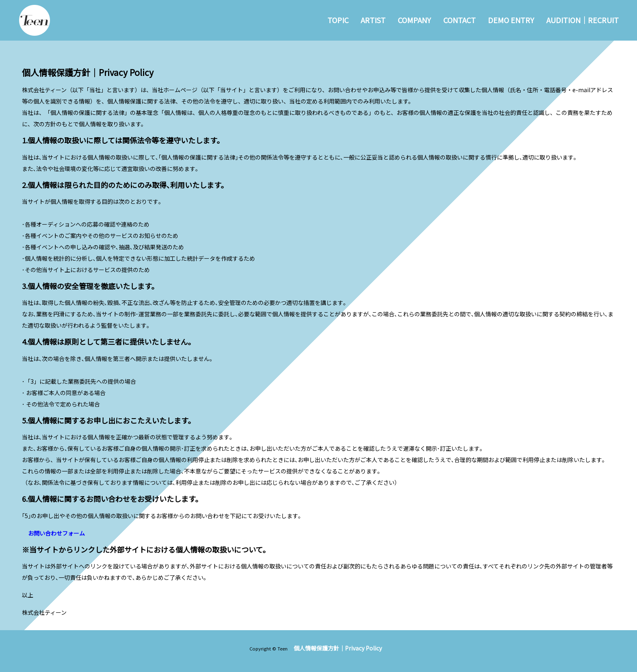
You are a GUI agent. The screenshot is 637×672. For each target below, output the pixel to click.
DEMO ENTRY (511, 20)
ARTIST (373, 20)
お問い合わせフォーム (56, 533)
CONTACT (459, 20)
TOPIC (338, 20)
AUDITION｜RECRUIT (583, 20)
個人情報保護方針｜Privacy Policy (338, 648)
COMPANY (414, 20)
